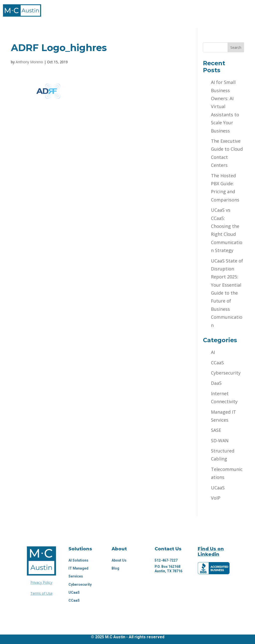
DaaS (216, 383)
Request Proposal (127, 19)
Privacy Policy (41, 582)
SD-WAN (220, 441)
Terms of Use (41, 593)
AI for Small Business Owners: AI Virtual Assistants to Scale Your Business (225, 106)
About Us (119, 560)
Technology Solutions (110, 9)
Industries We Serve (168, 9)
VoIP (216, 498)
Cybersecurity (226, 373)
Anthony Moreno (29, 62)
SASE (216, 430)
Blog (115, 568)
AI (213, 352)
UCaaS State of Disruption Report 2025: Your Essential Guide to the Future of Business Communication (227, 293)
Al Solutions (78, 560)
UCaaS (218, 488)
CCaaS (217, 363)
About (67, 9)
